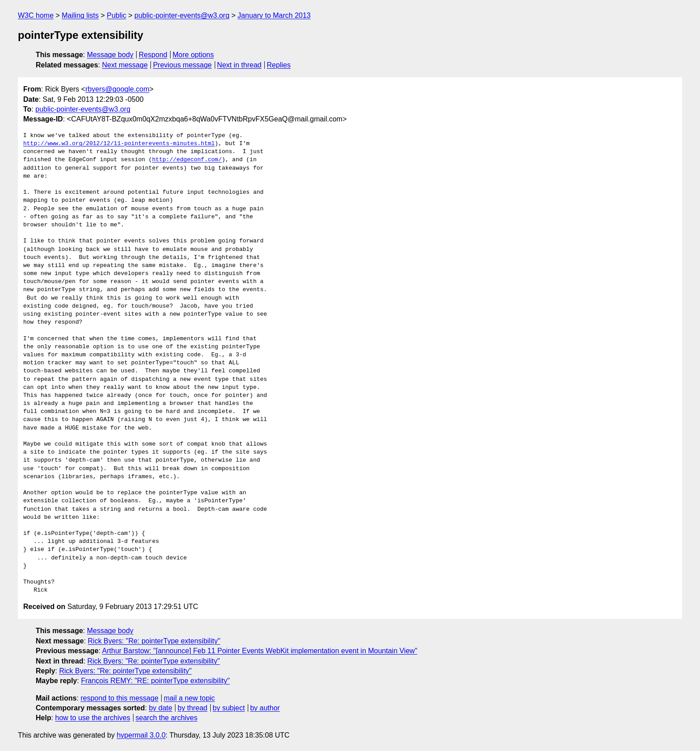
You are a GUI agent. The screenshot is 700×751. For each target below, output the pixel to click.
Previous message (183, 65)
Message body (110, 55)
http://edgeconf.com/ (187, 160)
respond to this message (119, 698)
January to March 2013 (274, 15)
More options (194, 55)
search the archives (167, 718)
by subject (229, 708)
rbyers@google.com (117, 89)
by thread (193, 708)
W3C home (36, 15)
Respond (153, 55)
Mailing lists (80, 15)
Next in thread (239, 65)
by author (265, 708)
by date (160, 708)
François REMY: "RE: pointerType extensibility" (155, 681)
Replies (279, 65)
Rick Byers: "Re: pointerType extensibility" (154, 641)
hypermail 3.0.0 (141, 735)
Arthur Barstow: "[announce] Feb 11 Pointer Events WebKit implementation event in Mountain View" (260, 651)
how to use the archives (93, 718)
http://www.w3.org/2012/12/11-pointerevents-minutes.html (119, 144)
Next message (125, 65)
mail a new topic (190, 698)
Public (117, 15)
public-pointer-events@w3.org (182, 15)
